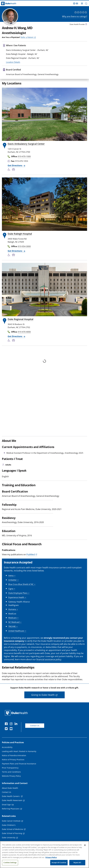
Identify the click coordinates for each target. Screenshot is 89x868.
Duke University (9, 838)
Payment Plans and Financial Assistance (19, 764)
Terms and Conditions (11, 772)
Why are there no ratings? (75, 16)
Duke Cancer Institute (11, 821)
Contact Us (35, 726)
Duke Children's (9, 825)
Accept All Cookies (59, 862)
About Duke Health (10, 788)
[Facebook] (7, 724)
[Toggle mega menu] (82, 3)
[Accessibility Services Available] (10, 170)
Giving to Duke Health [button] (43, 695)
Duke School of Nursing (12, 833)
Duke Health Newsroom (12, 800)
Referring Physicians (11, 809)
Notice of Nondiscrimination (14, 755)
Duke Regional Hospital (20, 319)
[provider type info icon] (86, 25)
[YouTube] (12, 729)
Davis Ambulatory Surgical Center (26, 144)
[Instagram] (12, 724)
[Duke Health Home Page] (17, 713)
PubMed (31, 554)
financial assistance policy (49, 659)
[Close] (85, 845)
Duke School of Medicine (12, 829)
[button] (86, 4)
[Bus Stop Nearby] (14, 170)
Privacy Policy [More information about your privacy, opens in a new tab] (51, 857)
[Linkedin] (17, 724)
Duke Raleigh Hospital (20, 234)
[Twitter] (7, 729)
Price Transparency (10, 768)
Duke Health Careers (11, 796)
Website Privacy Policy (11, 776)
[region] (44, 855)
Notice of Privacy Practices (13, 760)
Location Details (13, 62)
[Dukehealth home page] (11, 4)
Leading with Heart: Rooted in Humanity (19, 751)
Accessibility (7, 747)
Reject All (77, 862)
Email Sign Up (8, 805)
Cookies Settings (10, 862)
